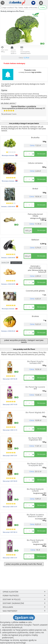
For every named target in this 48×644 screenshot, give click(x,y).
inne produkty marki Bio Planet (24, 349)
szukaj (42, 7)
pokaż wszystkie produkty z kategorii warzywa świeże (24, 341)
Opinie (4, 90)
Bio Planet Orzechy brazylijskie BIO (35, 464)
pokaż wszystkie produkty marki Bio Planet (24, 564)
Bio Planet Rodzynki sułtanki (35, 490)
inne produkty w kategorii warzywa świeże (24, 123)
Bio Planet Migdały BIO (35, 412)
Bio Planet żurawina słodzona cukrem (35, 515)
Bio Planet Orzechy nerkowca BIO (35, 362)
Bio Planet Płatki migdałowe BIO (35, 439)
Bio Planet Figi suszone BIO (35, 388)
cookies (22, 622)
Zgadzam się (24, 617)
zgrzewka (16, 263)
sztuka (5, 262)
